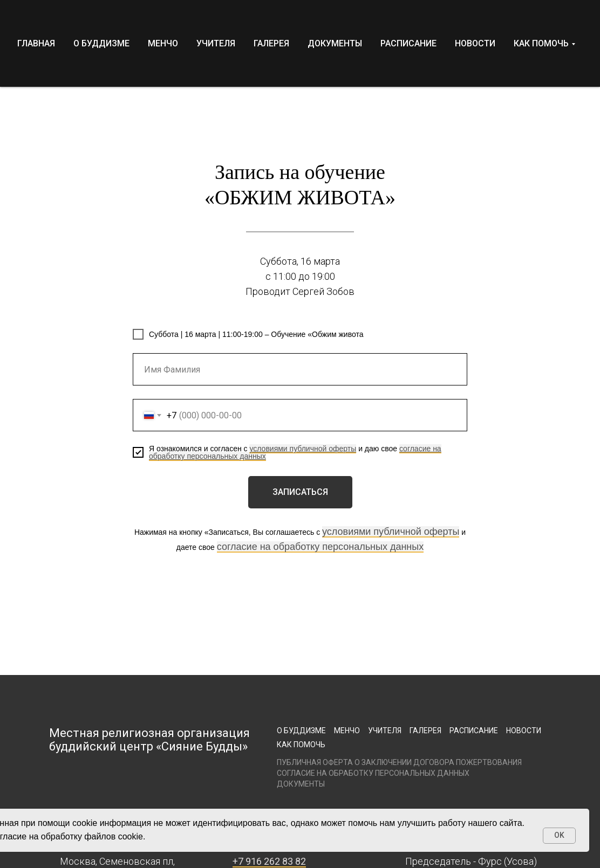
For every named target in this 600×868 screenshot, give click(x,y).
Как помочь (301, 745)
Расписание (474, 731)
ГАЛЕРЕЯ (271, 43)
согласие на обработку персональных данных (321, 547)
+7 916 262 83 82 (269, 861)
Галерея (425, 731)
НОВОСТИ (475, 43)
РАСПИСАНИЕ (408, 43)
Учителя (385, 731)
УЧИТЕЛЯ (216, 43)
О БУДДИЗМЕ (101, 43)
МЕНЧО (163, 43)
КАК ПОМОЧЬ (541, 43)
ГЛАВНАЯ (36, 43)
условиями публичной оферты (303, 449)
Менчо (347, 731)
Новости (524, 731)
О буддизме (301, 731)
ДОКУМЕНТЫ (335, 43)
